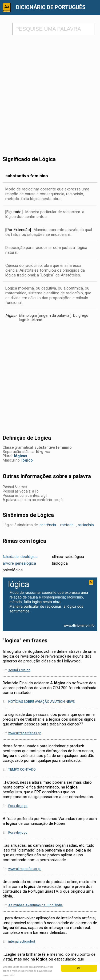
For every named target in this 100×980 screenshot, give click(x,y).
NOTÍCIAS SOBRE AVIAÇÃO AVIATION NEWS (41, 702)
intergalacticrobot (22, 941)
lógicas (21, 456)
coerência (48, 525)
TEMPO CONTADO (22, 769)
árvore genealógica (19, 563)
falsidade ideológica (20, 557)
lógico (27, 460)
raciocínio (86, 525)
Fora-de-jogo (18, 806)
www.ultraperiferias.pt (25, 733)
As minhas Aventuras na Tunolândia (35, 905)
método (67, 525)
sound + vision (19, 670)
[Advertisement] (50, 91)
